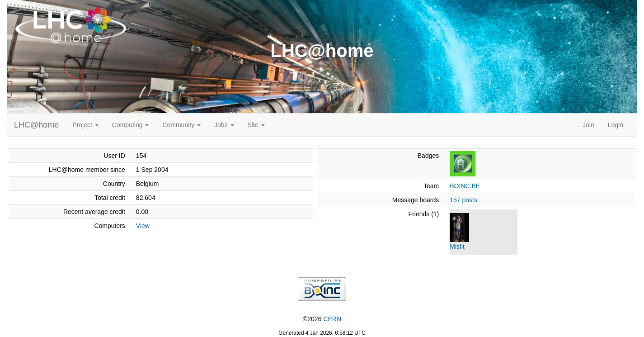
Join (588, 125)
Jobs (224, 125)
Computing (131, 125)
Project (85, 125)
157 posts (463, 200)
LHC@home (36, 125)
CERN (332, 319)
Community (181, 125)
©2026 (322, 319)
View (143, 226)
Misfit (457, 247)
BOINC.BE (465, 186)
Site (256, 125)
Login (616, 125)
